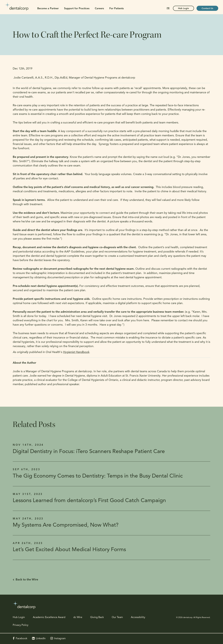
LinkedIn (41, 639)
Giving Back (97, 617)
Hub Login (19, 617)
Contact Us (207, 9)
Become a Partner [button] (48, 9)
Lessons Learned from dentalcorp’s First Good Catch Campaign (89, 501)
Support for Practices (77, 9)
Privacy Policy (21, 625)
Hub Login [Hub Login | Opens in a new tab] (183, 9)
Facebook (22, 639)
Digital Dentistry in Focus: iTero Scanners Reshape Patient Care (89, 452)
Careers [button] (99, 9)
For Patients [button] (117, 9)
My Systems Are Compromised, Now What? (66, 525)
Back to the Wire (27, 580)
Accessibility (138, 617)
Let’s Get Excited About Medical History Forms (69, 550)
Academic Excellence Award (49, 617)
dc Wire (78, 617)
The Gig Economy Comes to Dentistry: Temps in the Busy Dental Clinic (98, 476)
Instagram (60, 639)
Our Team (117, 617)
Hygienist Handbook (76, 352)
